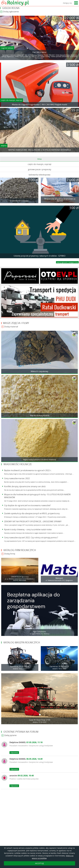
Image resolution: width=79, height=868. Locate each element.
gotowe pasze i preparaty (40, 169)
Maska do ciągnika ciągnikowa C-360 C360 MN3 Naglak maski (39, 104)
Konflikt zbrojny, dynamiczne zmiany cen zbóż (25, 486)
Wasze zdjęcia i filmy (16, 323)
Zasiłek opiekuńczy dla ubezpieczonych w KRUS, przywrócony (32, 513)
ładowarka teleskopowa (39, 175)
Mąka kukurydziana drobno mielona (40, 460)
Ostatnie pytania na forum (21, 732)
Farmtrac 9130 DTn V (59, 666)
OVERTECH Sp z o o (20, 577)
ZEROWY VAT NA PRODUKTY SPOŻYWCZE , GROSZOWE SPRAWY (33, 521)
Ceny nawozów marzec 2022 (17, 478)
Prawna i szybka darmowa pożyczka (24, 779)
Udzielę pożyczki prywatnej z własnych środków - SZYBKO (39, 256)
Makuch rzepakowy (39, 371)
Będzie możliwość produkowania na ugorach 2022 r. (28, 470)
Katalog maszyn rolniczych (22, 642)
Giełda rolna (11, 8)
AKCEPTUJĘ (39, 863)
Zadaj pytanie (9, 735)
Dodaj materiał (10, 327)
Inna (39, 159)
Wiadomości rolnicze (18, 464)
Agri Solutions (39, 632)
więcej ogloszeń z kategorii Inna (67, 262)
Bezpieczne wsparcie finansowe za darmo (60, 200)
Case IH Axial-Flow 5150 (40, 720)
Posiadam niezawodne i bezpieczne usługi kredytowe (31, 746)
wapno (4, 146)
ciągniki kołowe (7, 48)
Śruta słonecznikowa (19, 201)
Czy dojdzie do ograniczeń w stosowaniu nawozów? (27, 505)
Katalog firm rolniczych (20, 550)
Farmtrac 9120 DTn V (20, 666)
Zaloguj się (67, 3)
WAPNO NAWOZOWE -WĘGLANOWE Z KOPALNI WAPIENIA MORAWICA (39, 150)
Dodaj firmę (8, 554)
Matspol (59, 578)
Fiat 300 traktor (39, 52)
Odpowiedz (14, 753)
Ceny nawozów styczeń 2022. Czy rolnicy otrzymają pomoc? (31, 538)
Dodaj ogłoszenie (9, 12)
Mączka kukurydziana (39, 415)
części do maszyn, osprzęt (12, 100)
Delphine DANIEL (26, 742)
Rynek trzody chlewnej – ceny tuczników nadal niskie (28, 529)
